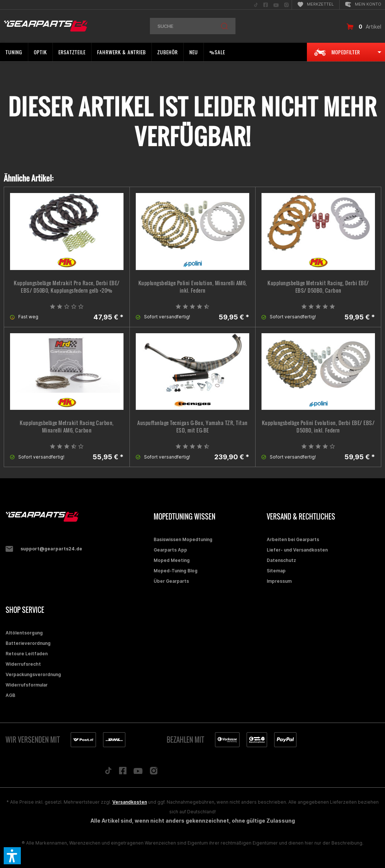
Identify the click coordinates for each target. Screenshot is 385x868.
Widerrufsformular (27, 685)
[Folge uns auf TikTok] (108, 772)
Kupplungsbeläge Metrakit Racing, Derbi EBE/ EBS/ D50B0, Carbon (318, 287)
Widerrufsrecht (23, 664)
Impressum (279, 581)
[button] (12, 856)
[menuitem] (256, 5)
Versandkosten (130, 802)
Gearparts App (170, 550)
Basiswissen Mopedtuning (183, 539)
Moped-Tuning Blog (176, 571)
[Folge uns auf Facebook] (123, 772)
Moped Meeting (172, 560)
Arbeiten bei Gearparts (293, 539)
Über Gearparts (171, 581)
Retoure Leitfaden (27, 654)
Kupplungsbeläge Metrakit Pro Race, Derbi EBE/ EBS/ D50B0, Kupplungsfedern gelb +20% (67, 287)
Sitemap (276, 571)
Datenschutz (281, 560)
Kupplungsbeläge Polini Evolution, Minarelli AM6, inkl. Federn (193, 287)
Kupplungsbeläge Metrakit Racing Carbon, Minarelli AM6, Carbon (67, 427)
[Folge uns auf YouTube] (138, 772)
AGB (10, 695)
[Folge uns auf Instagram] (154, 773)
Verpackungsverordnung (33, 674)
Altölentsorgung (24, 633)
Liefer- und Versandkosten (297, 550)
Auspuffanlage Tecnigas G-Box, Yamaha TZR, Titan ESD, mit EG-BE (192, 427)
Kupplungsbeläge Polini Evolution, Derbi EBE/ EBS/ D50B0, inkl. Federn (318, 427)
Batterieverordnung (28, 643)
